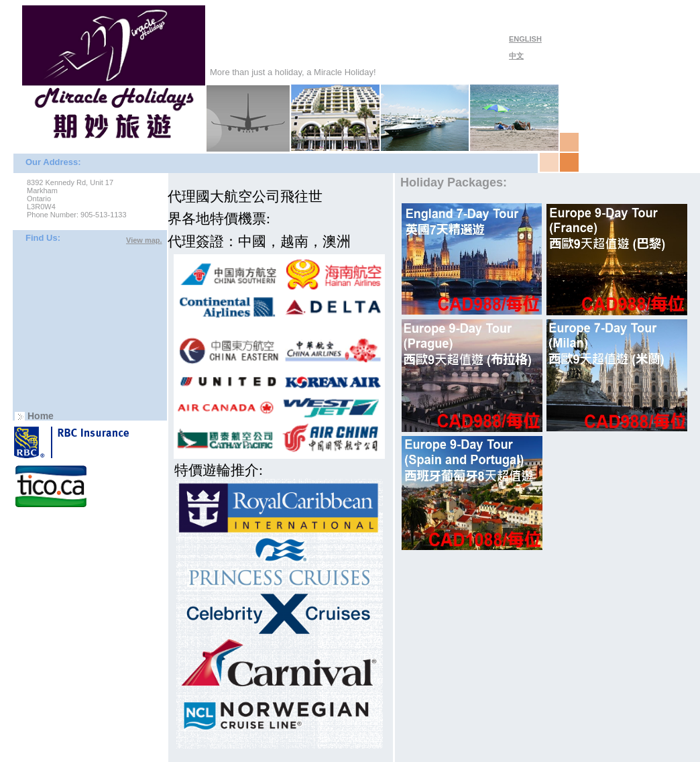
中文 (516, 56)
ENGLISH (525, 39)
